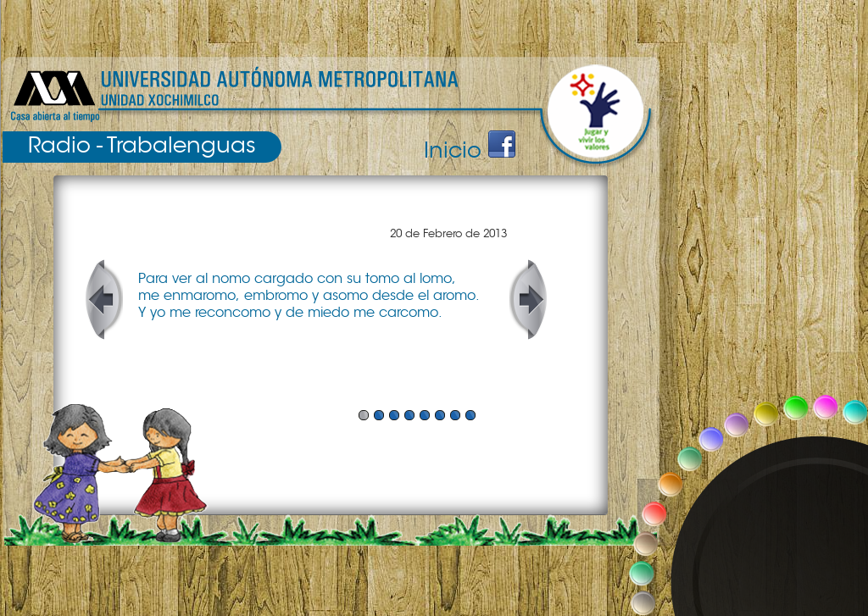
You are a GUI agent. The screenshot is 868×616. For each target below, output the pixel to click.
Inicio (453, 150)
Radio (59, 145)
